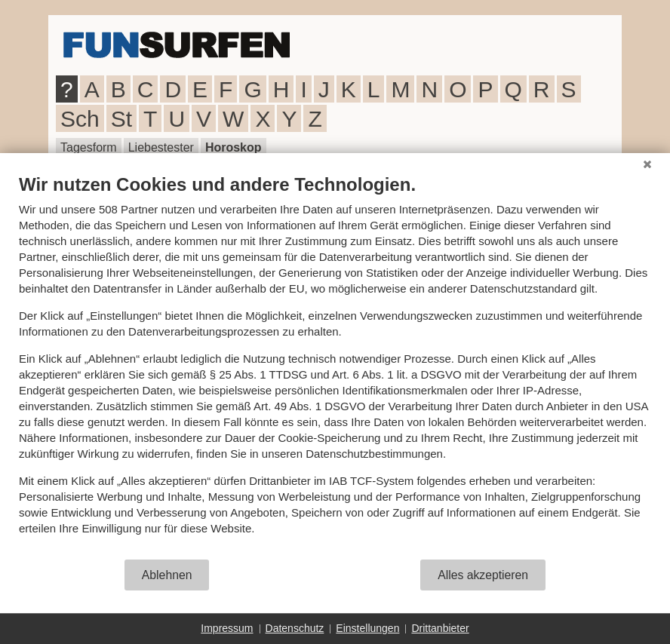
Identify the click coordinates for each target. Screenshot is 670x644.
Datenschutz (295, 628)
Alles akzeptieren (483, 575)
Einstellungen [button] (367, 628)
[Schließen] (647, 164)
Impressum (227, 628)
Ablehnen (167, 575)
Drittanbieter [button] (440, 628)
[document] (335, 366)
